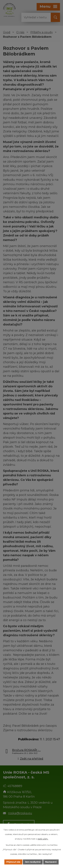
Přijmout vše (13, 862)
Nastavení (51, 862)
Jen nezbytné (33, 862)
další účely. (43, 839)
